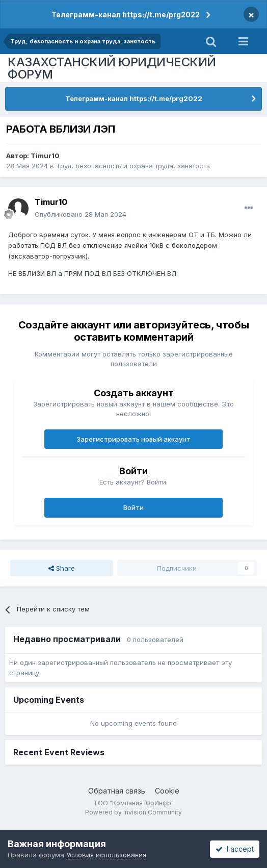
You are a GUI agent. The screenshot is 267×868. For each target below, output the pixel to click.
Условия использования (106, 855)
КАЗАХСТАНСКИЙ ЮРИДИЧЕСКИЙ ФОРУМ (112, 68)
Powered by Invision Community (133, 812)
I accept (235, 849)
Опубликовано (81, 214)
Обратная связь (117, 791)
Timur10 (45, 156)
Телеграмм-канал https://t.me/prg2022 (126, 15)
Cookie (167, 791)
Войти (133, 507)
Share (62, 568)
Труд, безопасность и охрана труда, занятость (133, 166)
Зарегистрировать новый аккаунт (133, 439)
